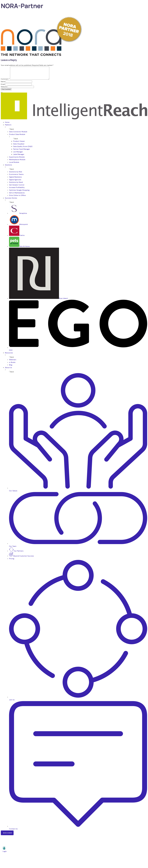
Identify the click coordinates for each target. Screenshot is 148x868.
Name (3, 84)
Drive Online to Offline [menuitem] (17, 198)
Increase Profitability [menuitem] (17, 190)
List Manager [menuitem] (18, 154)
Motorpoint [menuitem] (18, 227)
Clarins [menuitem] (17, 238)
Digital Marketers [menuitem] (15, 179)
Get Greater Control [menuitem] (17, 187)
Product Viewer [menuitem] (19, 144)
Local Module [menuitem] (14, 165)
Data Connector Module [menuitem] (18, 134)
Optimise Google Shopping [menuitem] (19, 193)
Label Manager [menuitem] (19, 157)
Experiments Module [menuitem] (17, 159)
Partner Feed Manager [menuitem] (22, 152)
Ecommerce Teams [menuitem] (16, 177)
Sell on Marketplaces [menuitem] (17, 195)
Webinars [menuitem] (13, 362)
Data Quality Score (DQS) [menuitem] (23, 149)
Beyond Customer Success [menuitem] (21, 558)
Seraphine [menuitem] (18, 216)
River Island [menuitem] (38, 301)
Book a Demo (8, 835)
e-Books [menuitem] (12, 365)
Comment (5, 81)
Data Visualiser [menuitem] (19, 146)
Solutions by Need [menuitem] (16, 185)
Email (3, 87)
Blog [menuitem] (11, 367)
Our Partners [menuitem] (16, 553)
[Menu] (2, 95)
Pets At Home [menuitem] (19, 249)
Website (4, 89)
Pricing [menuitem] (12, 561)
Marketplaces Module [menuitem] (17, 162)
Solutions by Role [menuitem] (16, 174)
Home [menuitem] (7, 125)
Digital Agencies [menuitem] (15, 182)
